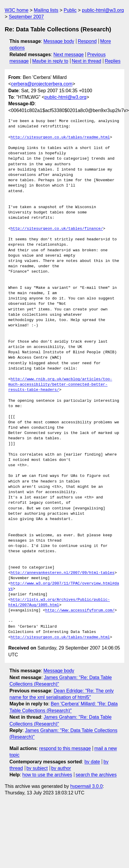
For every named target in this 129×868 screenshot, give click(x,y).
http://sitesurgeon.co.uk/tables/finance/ (57, 229)
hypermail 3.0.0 (86, 786)
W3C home (17, 10)
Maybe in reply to (50, 61)
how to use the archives (47, 775)
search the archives (96, 775)
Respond (87, 41)
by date (92, 762)
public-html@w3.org (103, 10)
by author (61, 768)
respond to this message (65, 748)
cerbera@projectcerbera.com (42, 84)
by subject (37, 768)
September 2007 (26, 17)
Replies (113, 61)
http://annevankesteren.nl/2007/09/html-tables (63, 573)
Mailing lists (46, 10)
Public (70, 10)
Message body (59, 41)
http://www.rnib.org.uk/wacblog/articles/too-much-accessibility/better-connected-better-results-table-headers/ (60, 385)
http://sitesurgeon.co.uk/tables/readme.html (60, 137)
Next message (69, 55)
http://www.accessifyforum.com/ (80, 610)
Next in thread (86, 61)
